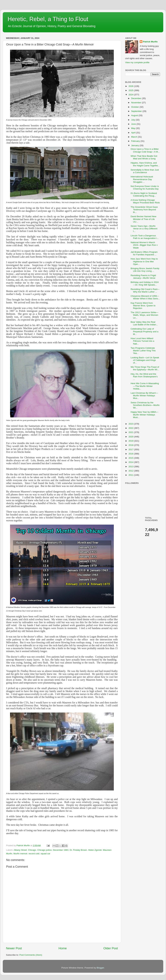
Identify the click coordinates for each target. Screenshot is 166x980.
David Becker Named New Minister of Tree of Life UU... (143, 219)
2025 (131, 90)
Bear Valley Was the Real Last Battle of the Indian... (144, 323)
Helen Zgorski (95, 850)
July (133, 120)
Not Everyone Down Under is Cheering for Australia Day (145, 188)
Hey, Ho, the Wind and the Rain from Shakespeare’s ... (144, 377)
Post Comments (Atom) (31, 955)
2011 (131, 475)
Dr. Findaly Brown (78, 850)
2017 (131, 449)
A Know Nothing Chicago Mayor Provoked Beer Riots (145, 201)
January (135, 145)
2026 (131, 86)
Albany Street (20, 850)
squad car (45, 854)
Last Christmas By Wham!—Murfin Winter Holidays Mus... (144, 396)
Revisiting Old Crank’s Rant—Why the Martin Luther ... (145, 290)
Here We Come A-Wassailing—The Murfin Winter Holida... (145, 386)
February (136, 141)
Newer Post (14, 948)
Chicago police (44, 850)
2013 (131, 467)
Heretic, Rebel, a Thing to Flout (48, 19)
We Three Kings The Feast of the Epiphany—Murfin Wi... (145, 368)
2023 (131, 424)
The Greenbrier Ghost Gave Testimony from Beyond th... (144, 210)
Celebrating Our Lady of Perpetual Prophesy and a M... (145, 331)
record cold (34, 854)
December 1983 (61, 850)
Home (63, 948)
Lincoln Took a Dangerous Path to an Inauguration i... (145, 237)
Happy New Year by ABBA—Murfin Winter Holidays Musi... (145, 415)
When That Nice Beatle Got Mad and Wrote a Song (144, 157)
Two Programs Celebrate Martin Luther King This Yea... (143, 351)
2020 (131, 437)
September (137, 111)
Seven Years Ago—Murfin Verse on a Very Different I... (144, 229)
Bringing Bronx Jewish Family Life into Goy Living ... (145, 270)
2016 (131, 454)
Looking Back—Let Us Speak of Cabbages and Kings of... (145, 360)
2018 (131, 445)
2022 (131, 428)
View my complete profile (137, 62)
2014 (131, 462)
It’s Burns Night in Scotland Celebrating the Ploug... (144, 194)
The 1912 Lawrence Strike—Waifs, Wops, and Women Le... (145, 315)
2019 (131, 441)
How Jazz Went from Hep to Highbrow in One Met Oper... (144, 261)
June (134, 124)
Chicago (32, 850)
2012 (131, 471)
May (133, 128)
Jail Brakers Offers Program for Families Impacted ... (144, 253)
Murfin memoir (20, 854)
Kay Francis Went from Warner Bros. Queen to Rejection (143, 306)
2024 (131, 95)
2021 (131, 432)
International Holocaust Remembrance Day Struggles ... (142, 179)
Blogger (100, 968)
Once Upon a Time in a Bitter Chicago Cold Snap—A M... (145, 150)
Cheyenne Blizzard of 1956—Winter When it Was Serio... (145, 297)
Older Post (111, 948)
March (134, 137)
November (136, 103)
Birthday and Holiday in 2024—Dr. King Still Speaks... (145, 283)
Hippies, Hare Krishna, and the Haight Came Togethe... (145, 164)
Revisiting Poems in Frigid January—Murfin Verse (143, 277)
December (136, 98)
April (134, 133)
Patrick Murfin (150, 42)
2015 (131, 458)
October (135, 107)
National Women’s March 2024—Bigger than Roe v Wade (144, 245)
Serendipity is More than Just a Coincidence (145, 171)
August (135, 115)
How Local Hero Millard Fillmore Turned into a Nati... (142, 341)
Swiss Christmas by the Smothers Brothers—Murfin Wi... (145, 405)
